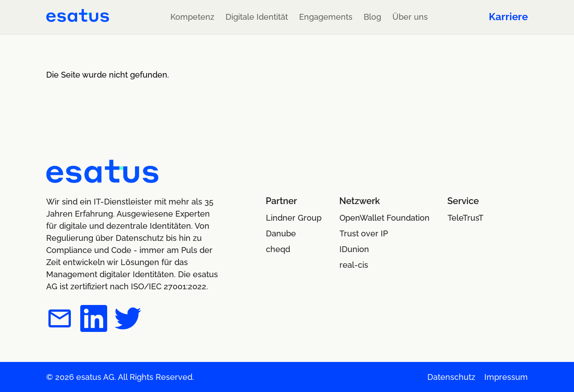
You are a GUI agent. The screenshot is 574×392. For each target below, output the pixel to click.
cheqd (278, 249)
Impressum (506, 377)
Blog (372, 17)
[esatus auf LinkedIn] (94, 320)
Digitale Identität (257, 17)
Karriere (508, 17)
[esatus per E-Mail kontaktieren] (60, 320)
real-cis (354, 265)
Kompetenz (192, 17)
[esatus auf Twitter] (128, 320)
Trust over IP (364, 233)
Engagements (326, 17)
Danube (281, 233)
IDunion (354, 249)
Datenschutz (451, 377)
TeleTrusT (465, 218)
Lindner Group (294, 218)
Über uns (410, 17)
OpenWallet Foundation (385, 218)
